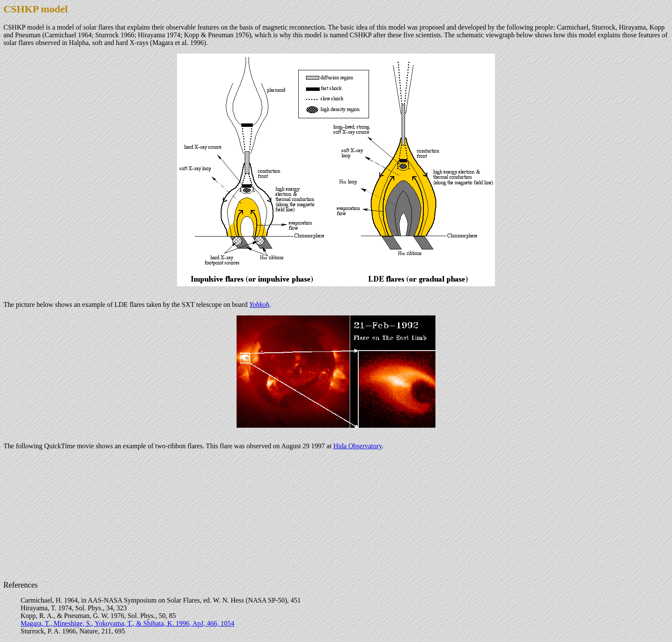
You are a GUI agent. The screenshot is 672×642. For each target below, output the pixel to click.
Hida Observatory (358, 446)
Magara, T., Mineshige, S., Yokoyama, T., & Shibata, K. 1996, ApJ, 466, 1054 (127, 623)
